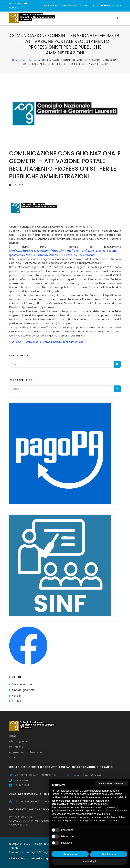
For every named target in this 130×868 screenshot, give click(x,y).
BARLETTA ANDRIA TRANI (65, 6)
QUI (11, 336)
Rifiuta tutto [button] (70, 854)
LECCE (95, 6)
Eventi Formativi (31, 60)
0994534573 (21, 780)
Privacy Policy (17, 859)
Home (16, 60)
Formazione (16, 747)
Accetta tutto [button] (109, 854)
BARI (46, 6)
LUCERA (117, 6)
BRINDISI (85, 6)
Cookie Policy (35, 859)
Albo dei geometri (23, 690)
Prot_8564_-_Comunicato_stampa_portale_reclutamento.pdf (47, 342)
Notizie (16, 696)
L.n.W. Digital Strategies (37, 852)
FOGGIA (106, 6)
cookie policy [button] (100, 804)
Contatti (17, 701)
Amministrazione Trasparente (27, 752)
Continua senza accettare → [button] (112, 784)
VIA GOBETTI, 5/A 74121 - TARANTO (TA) (35, 775)
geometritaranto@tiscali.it (87, 775)
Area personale (22, 684)
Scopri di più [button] (89, 861)
